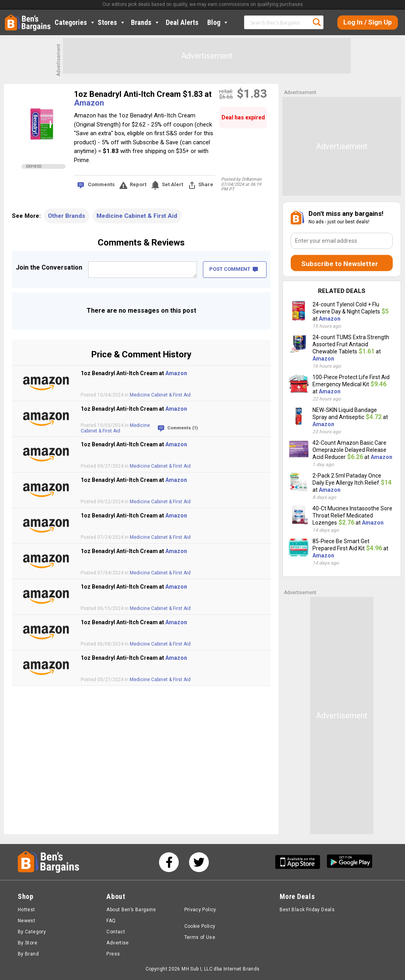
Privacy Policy (200, 910)
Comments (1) (183, 428)
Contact (116, 932)
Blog (218, 22)
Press (113, 954)
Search (317, 22)
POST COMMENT (234, 269)
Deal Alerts (182, 22)
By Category (32, 932)
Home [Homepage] (11, 18)
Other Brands (66, 216)
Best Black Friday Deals (307, 910)
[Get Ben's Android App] (350, 862)
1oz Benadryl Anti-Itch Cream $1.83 (139, 94)
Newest (26, 921)
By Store (27, 943)
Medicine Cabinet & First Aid (137, 216)
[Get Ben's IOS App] (301, 862)
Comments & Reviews (141, 243)
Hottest (26, 910)
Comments (101, 184)
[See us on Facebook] (169, 862)
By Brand (28, 954)
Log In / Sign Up (368, 22)
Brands (146, 22)
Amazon (89, 103)
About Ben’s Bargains (131, 910)
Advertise (117, 943)
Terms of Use (200, 937)
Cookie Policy (200, 926)
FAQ (111, 921)
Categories (75, 22)
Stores (112, 22)
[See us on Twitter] (199, 862)
